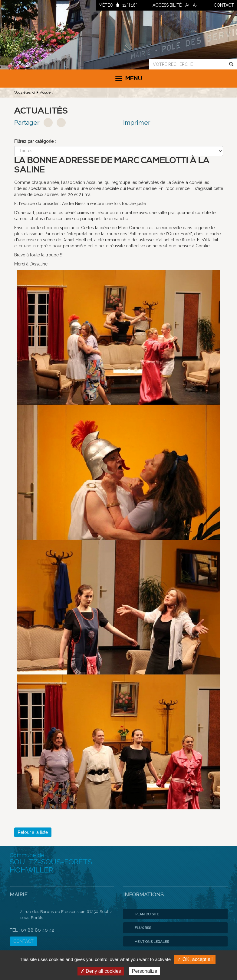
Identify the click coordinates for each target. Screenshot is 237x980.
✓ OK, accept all (195, 959)
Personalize (145, 971)
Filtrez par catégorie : (35, 141)
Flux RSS (139, 928)
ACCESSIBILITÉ (167, 5)
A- (195, 5)
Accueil (46, 92)
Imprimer (137, 122)
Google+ (61, 123)
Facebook (48, 123)
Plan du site (143, 914)
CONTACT (23, 941)
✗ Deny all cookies (101, 971)
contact (224, 5)
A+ (187, 5)
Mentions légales (148, 942)
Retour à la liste (33, 832)
